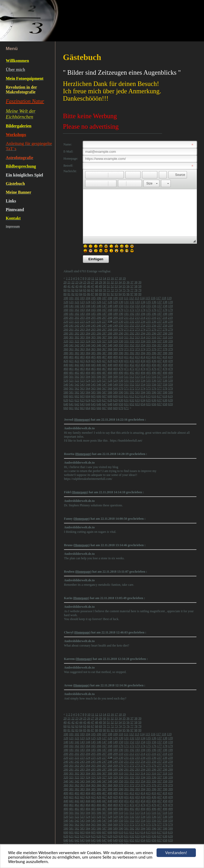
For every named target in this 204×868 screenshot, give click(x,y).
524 (88, 381)
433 (137, 361)
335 (148, 341)
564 (88, 388)
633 (137, 400)
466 (99, 369)
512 (132, 377)
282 (77, 333)
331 (126, 341)
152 (132, 306)
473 (137, 369)
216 (154, 318)
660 (66, 408)
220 (66, 322)
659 (170, 404)
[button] (89, 175)
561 (71, 388)
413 (137, 357)
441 (71, 365)
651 (126, 404)
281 (71, 333)
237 (159, 322)
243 (82, 325)
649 (115, 404)
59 (140, 286)
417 (159, 357)
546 (99, 384)
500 (66, 377)
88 (96, 294)
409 (115, 357)
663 (82, 408)
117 (158, 298)
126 (99, 302)
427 (104, 361)
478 (165, 369)
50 (104, 286)
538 (165, 381)
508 (110, 377)
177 (159, 310)
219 (170, 318)
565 (93, 388)
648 (110, 404)
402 (77, 357)
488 (110, 373)
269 (115, 329)
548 (110, 384)
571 (126, 388)
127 (104, 302)
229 (115, 322)
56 (128, 286)
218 (165, 318)
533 (137, 381)
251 (126, 325)
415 (148, 357)
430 (121, 361)
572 (132, 388)
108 (110, 298)
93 (116, 294)
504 (88, 377)
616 (154, 396)
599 (170, 392)
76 (128, 290)
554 (143, 384)
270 (121, 329)
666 (99, 408)
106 (99, 298)
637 (159, 400)
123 (82, 302)
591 (126, 392)
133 (137, 302)
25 (85, 282)
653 (137, 404)
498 (165, 373)
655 (148, 404)
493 (137, 373)
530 (121, 381)
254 (143, 325)
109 (115, 298)
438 (165, 361)
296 (154, 333)
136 (154, 302)
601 (71, 396)
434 (143, 361)
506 (99, 377)
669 (115, 408)
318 (165, 337)
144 (88, 306)
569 (115, 388)
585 (93, 392)
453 (137, 365)
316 (154, 337)
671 (126, 408)
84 (81, 294)
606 (99, 396)
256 (154, 325)
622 (77, 400)
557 (159, 384)
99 (140, 294)
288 (110, 333)
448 (110, 365)
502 (77, 377)
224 (88, 322)
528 (110, 381)
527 (104, 381)
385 (93, 353)
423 (82, 361)
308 (110, 337)
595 (148, 392)
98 (136, 294)
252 (132, 325)
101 (71, 298)
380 (66, 353)
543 (82, 384)
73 (116, 290)
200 (66, 318)
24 (81, 282)
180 (66, 314)
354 (143, 345)
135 (148, 302)
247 (104, 325)
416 (154, 357)
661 (71, 408)
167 (104, 310)
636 (154, 400)
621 (71, 400)
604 (88, 396)
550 (121, 384)
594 (143, 392)
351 (126, 345)
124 (88, 302)
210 (121, 318)
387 (104, 353)
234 (143, 322)
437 (159, 361)
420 (66, 361)
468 (110, 369)
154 (143, 306)
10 (89, 278)
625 (93, 400)
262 (77, 329)
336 (154, 341)
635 (148, 400)
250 (121, 325)
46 (89, 286)
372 (132, 349)
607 (104, 396)
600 (66, 396)
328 (110, 341)
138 (165, 302)
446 (99, 365)
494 (143, 373)
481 (71, 373)
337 (159, 341)
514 (143, 377)
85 (85, 294)
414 (143, 357)
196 (154, 314)
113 (137, 298)
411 (126, 357)
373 (137, 349)
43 (77, 286)
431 (126, 361)
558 (165, 384)
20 (65, 282)
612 (132, 396)
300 (66, 337)
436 (154, 361)
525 (93, 381)
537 (159, 381)
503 (82, 377)
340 (66, 345)
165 (93, 310)
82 (73, 294)
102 (77, 298)
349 (115, 345)
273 (137, 329)
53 (116, 286)
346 (99, 345)
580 (66, 392)
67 (93, 290)
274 (143, 329)
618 (165, 396)
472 (132, 369)
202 (77, 318)
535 (148, 381)
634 (143, 400)
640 (66, 404)
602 (77, 396)
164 (88, 310)
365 (93, 349)
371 (126, 349)
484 (88, 373)
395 (148, 353)
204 (88, 318)
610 (121, 396)
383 (82, 353)
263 (82, 329)
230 (121, 322)
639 (170, 400)
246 (99, 325)
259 (170, 325)
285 (93, 333)
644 (88, 404)
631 (126, 400)
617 (159, 396)
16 (112, 278)
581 (71, 392)
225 (93, 322)
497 (159, 373)
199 (170, 314)
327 (104, 341)
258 (165, 325)
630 (121, 400)
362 (77, 349)
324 (88, 341)
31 (108, 282)
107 (104, 298)
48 (96, 286)
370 (121, 349)
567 (104, 388)
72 (112, 290)
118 (164, 298)
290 (121, 333)
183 (82, 314)
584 (88, 392)
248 (110, 325)
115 (148, 298)
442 (77, 365)
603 (82, 396)
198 (165, 314)
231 (126, 322)
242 (77, 325)
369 (115, 349)
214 (143, 318)
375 (148, 349)
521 (71, 381)
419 (170, 357)
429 (115, 361)
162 (77, 310)
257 (159, 325)
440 (66, 365)
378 (165, 349)
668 (110, 408)
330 (121, 341)
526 (99, 381)
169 (115, 310)
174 (143, 310)
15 (108, 278)
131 (126, 302)
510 (121, 377)
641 (71, 404)
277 (159, 329)
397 (159, 353)
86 (89, 294)
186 (99, 314)
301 (71, 337)
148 (110, 306)
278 (165, 329)
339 (170, 341)
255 (148, 325)
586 (99, 392)
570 (121, 388)
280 (66, 333)
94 (120, 294)
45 (85, 286)
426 (99, 361)
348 (110, 345)
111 (126, 298)
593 (137, 392)
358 (165, 345)
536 (154, 381)
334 (143, 341)
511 (126, 377)
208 (110, 318)
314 (143, 337)
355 (148, 345)
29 (100, 282)
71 (108, 290)
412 (132, 357)
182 (77, 314)
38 (136, 282)
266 (99, 329)
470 (121, 369)
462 (77, 369)
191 (126, 314)
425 (93, 361)
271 (126, 329)
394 (143, 353)
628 (110, 400)
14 (104, 278)
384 (88, 353)
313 (137, 337)
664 (88, 408)
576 (154, 388)
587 (104, 392)
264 (88, 329)
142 (77, 306)
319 (170, 337)
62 (73, 290)
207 (104, 318)
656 (154, 404)
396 (154, 353)
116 (153, 298)
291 (126, 333)
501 (71, 377)
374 (143, 349)
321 (71, 341)
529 (115, 381)
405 (93, 357)
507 (104, 377)
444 (88, 365)
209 (115, 318)
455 (148, 365)
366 (99, 349)
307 (104, 337)
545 (93, 384)
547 (104, 384)
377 (159, 349)
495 (148, 373)
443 (82, 365)
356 (154, 345)
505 (93, 377)
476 (154, 369)
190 (121, 314)
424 (88, 361)
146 (99, 306)
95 (124, 294)
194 (143, 314)
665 (93, 408)
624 (88, 400)
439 (170, 361)
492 (132, 373)
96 (128, 294)
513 (137, 377)
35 (124, 282)
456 (154, 365)
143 (82, 306)
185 (93, 314)
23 (77, 282)
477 (159, 369)
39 (140, 282)
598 (165, 392)
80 (65, 294)
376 (154, 349)
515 (148, 377)
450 (121, 365)
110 (121, 298)
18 (120, 278)
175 (148, 310)
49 (100, 286)
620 (66, 400)
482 (77, 373)
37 (132, 282)
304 (88, 337)
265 (93, 329)
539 (170, 381)
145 (93, 306)
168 (110, 310)
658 (165, 404)
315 (148, 337)
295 (148, 333)
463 (82, 369)
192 (132, 314)
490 (121, 373)
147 (104, 306)
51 (108, 286)
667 (104, 408)
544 (88, 384)
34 (120, 282)
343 (82, 345)
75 (124, 290)
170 (121, 310)
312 (132, 337)
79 (140, 290)
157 (159, 306)
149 (115, 306)
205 (93, 318)
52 (112, 286)
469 (115, 369)
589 (115, 392)
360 (66, 349)
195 (148, 314)
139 (170, 302)
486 (99, 373)
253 (137, 325)
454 (143, 365)
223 (82, 322)
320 (66, 341)
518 (165, 377)
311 (126, 337)
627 (104, 400)
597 (159, 392)
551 (126, 384)
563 (82, 388)
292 (132, 333)
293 (137, 333)
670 (121, 408)
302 (77, 337)
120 (66, 302)
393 (137, 353)
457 (159, 365)
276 (154, 329)
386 (99, 353)
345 (93, 345)
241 (71, 325)
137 (159, 302)
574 (143, 388)
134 (143, 302)
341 (71, 345)
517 (159, 377)
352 (132, 345)
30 (104, 282)
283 (82, 333)
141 (71, 306)
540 (66, 384)
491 (126, 373)
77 (132, 290)
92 (112, 294)
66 (89, 290)
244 (88, 325)
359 (170, 345)
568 (110, 388)
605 (93, 396)
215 (148, 318)
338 (165, 341)
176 (154, 310)
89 (100, 294)
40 (65, 286)
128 (110, 302)
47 (93, 286)
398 (165, 353)
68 (96, 290)
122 (77, 302)
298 (165, 333)
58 (136, 286)
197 (159, 314)
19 (124, 278)
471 (126, 369)
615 (148, 396)
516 (154, 377)
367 (104, 349)
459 (170, 365)
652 (132, 404)
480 (66, 373)
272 (132, 329)
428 (110, 361)
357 (159, 345)
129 (115, 302)
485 (93, 373)
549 (115, 384)
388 (110, 353)
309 (115, 337)
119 (169, 298)
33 (116, 282)
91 (108, 294)
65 (85, 290)
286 (99, 333)
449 (115, 365)
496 (154, 373)
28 (96, 282)
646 (99, 404)
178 (165, 310)
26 (89, 282)
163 (82, 310)
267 (104, 329)
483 (82, 373)
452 (132, 365)
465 (93, 369)
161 (71, 310)
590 (121, 392)
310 (121, 337)
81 (69, 294)
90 (104, 294)
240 (66, 325)
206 (99, 318)
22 (73, 282)
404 (88, 357)
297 (159, 333)
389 (115, 353)
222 (77, 322)
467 (104, 369)
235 (148, 322)
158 (165, 306)
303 (82, 337)
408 (110, 357)
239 (170, 322)
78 (136, 290)
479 (170, 369)
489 (115, 373)
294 (143, 333)
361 (71, 349)
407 (104, 357)
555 (148, 384)
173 (137, 310)
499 (170, 373)
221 (71, 322)
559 (170, 384)
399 (170, 353)
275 (148, 329)
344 (88, 345)
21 (69, 282)
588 (110, 392)
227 (104, 322)
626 (99, 400)
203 (82, 318)
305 (93, 337)
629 (115, 400)
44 (81, 286)
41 (69, 286)
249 (115, 325)
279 (170, 329)
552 (132, 384)
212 (132, 318)
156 (154, 306)
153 (137, 306)
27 (93, 282)
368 (110, 349)
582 (77, 392)
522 (77, 381)
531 (126, 381)
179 (170, 310)
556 (154, 384)
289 (115, 333)
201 (71, 318)
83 (77, 294)
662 (77, 408)
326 (99, 341)
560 (66, 388)
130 (121, 302)
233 (137, 322)
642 (77, 404)
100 (66, 298)
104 (88, 298)
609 (115, 396)
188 (110, 314)
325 (93, 341)
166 (99, 310)
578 (165, 388)
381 (71, 353)
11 (93, 278)
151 (126, 306)
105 (93, 298)
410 (121, 357)
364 (88, 349)
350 (121, 345)
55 (124, 286)
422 (77, 361)
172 (132, 310)
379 (170, 349)
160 (66, 310)
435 (148, 361)
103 (82, 298)
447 (104, 365)
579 (170, 388)
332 (132, 341)
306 (99, 337)
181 (71, 314)
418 (165, 357)
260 (66, 329)
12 (96, 278)
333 (137, 341)
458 (165, 365)
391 (126, 353)
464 (88, 369)
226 (99, 322)
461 (71, 369)
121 (71, 302)
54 (120, 286)
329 (115, 341)
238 (165, 322)
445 (93, 365)
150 (121, 306)
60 (65, 290)
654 (143, 404)
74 (120, 290)
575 (148, 388)
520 (66, 381)
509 (115, 377)
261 (71, 329)
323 (82, 341)
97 (132, 294)
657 (159, 404)
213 (137, 318)
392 (132, 353)
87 (93, 294)
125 (93, 302)
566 (99, 388)
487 (104, 373)
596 (154, 392)
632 (132, 400)
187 (104, 314)
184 (88, 314)
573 (137, 388)
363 (82, 349)
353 (137, 345)
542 (77, 384)
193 (137, 314)
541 (71, 384)
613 (137, 396)
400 (66, 357)
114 (142, 298)
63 (77, 290)
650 (121, 404)
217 (159, 318)
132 (132, 302)
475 (148, 369)
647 (104, 404)
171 (126, 310)
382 (77, 353)
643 (82, 404)
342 (77, 345)
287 (104, 333)
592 (132, 392)
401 (71, 357)
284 (88, 333)
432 (132, 361)
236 (154, 322)
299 (170, 333)
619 (170, 396)
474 (143, 369)
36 (128, 282)
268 (110, 329)
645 (93, 404)
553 (137, 384)
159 (170, 306)
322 (77, 341)
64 (81, 290)
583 (82, 392)
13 (100, 278)
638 (165, 400)
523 (82, 381)
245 (93, 325)
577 (159, 388)
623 (82, 400)
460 (66, 369)
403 (82, 357)
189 (115, 314)
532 (132, 381)
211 (126, 318)
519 (170, 377)
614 (143, 396)
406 (99, 357)
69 (100, 290)
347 (104, 345)
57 (132, 286)
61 (69, 290)
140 (66, 306)
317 (159, 337)
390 (121, 353)
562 (77, 388)
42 (73, 286)
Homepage (82, 420)
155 (148, 306)
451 (126, 365)
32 (112, 282)
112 (132, 298)
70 (104, 290)
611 (126, 396)
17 (116, 278)
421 (71, 361)
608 (110, 396)
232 (132, 322)
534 (143, 381)
